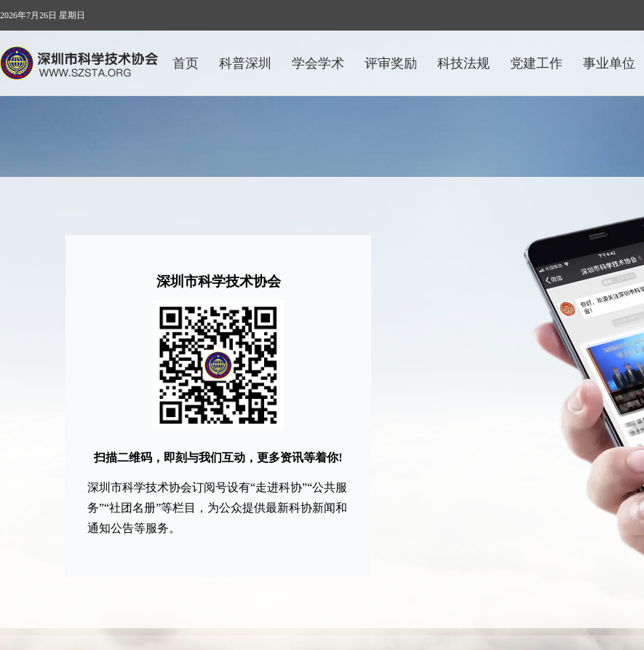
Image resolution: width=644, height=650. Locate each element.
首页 (186, 63)
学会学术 (318, 63)
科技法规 (464, 63)
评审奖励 (391, 63)
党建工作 (536, 63)
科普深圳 (245, 63)
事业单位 (609, 63)
